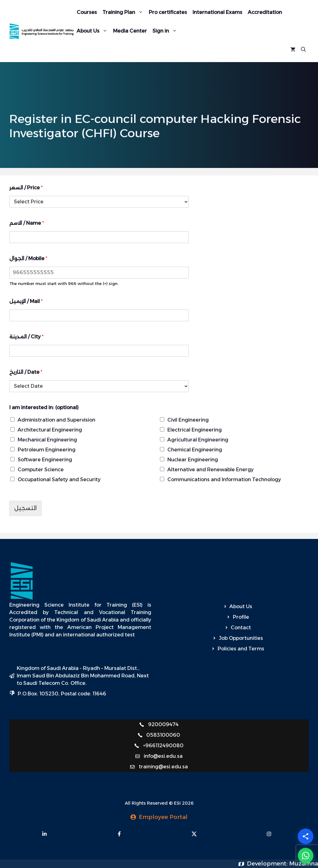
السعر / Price (26, 188)
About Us (93, 31)
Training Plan (124, 12)
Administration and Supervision (57, 420)
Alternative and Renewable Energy (211, 470)
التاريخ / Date (26, 372)
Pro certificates (168, 12)
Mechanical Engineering (47, 440)
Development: (268, 864)
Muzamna (304, 864)
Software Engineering (45, 460)
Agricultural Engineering (198, 440)
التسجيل (25, 508)
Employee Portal (163, 817)
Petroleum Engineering (47, 450)
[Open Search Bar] (303, 50)
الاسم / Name (27, 223)
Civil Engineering (188, 420)
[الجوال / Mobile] (99, 273)
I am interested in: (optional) (44, 407)
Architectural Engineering (50, 430)
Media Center (130, 31)
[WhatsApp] (306, 856)
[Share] (306, 836)
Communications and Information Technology (224, 479)
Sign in (166, 31)
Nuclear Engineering (193, 460)
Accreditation (265, 12)
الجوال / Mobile (28, 258)
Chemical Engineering (195, 450)
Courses (87, 12)
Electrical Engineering (195, 430)
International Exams (217, 12)
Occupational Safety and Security (59, 479)
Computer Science (41, 470)
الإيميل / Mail (26, 301)
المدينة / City (26, 337)
